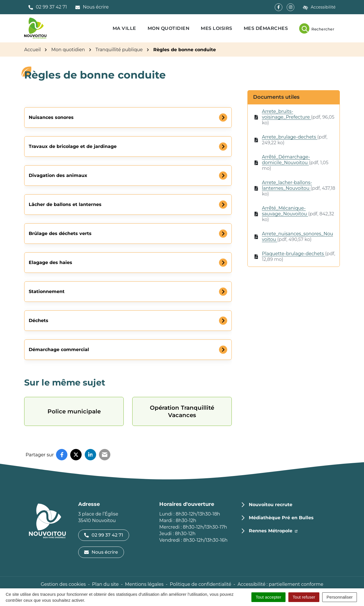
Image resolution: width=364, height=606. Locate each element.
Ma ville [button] (124, 28)
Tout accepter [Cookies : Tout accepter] (268, 597)
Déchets (39, 320)
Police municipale (74, 411)
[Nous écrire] (92, 7)
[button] (48, 7)
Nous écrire (101, 552)
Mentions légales (144, 584)
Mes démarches (266, 28)
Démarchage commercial (59, 350)
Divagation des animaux (58, 175)
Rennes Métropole (273, 530)
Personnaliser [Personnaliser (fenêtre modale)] (340, 597)
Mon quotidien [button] (169, 28)
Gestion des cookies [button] (63, 584)
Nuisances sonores (51, 117)
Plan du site (106, 584)
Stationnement (47, 291)
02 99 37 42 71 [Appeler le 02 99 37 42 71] (104, 535)
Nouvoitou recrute (271, 505)
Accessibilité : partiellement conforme (280, 584)
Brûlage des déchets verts (60, 233)
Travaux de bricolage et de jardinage (73, 146)
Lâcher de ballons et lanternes (65, 204)
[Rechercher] (317, 28)
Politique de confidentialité (200, 584)
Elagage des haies (50, 262)
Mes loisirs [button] (217, 28)
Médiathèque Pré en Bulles (281, 518)
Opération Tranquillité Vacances (182, 411)
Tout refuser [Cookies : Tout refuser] (304, 597)
